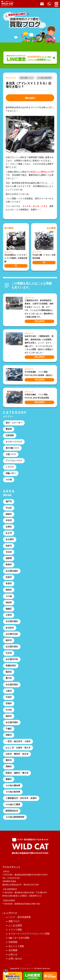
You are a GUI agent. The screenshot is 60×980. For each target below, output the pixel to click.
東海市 (9, 565)
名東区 (9, 527)
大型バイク (11, 454)
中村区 (9, 697)
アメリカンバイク (14, 461)
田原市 (9, 577)
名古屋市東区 (12, 647)
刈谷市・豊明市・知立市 (17, 754)
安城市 (9, 703)
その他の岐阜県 (44, 78)
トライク (10, 467)
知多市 (9, 546)
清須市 (9, 603)
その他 (9, 480)
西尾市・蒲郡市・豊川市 (17, 773)
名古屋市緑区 (12, 571)
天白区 (9, 552)
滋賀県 (9, 558)
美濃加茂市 (11, 666)
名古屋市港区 (12, 722)
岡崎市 (9, 767)
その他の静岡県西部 (15, 817)
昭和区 (9, 590)
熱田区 (9, 672)
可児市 (9, 653)
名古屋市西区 (12, 685)
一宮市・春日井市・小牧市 (18, 741)
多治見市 (10, 628)
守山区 (9, 508)
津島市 (9, 735)
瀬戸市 (9, 501)
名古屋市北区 (12, 634)
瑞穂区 (9, 609)
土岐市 (9, 691)
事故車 (9, 429)
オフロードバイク (14, 442)
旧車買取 (10, 435)
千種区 (9, 729)
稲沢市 (9, 640)
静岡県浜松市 (12, 811)
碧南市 (9, 514)
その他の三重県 (13, 804)
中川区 (9, 710)
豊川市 (9, 678)
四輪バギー (11, 473)
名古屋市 (10, 539)
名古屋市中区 (12, 659)
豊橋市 (9, 779)
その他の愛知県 (13, 785)
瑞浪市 (9, 716)
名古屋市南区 (12, 621)
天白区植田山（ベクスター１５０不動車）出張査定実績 (16, 258)
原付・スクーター (14, 423)
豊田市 (9, 760)
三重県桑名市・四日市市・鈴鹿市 (21, 798)
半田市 (9, 520)
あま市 (9, 533)
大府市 (9, 615)
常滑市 (9, 584)
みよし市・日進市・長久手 (18, 748)
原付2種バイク (27, 78)
